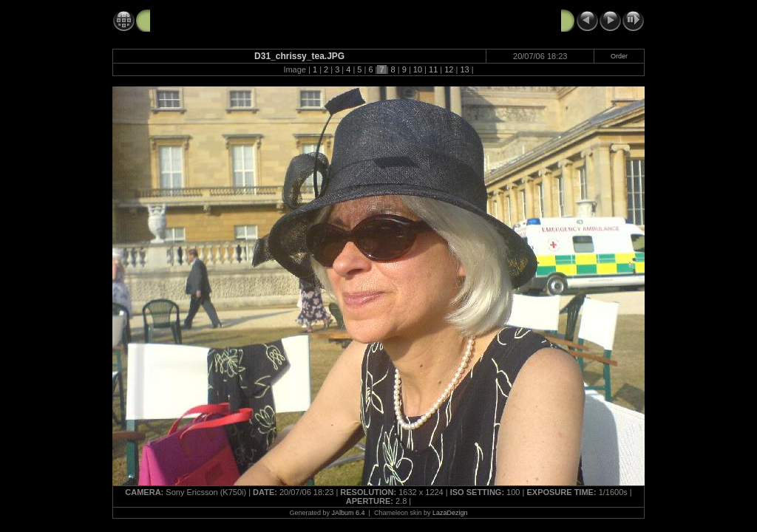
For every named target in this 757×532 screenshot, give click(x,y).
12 (449, 69)
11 (433, 69)
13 (464, 69)
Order (619, 56)
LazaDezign (450, 513)
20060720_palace (192, 20)
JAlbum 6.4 (349, 513)
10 (418, 69)
